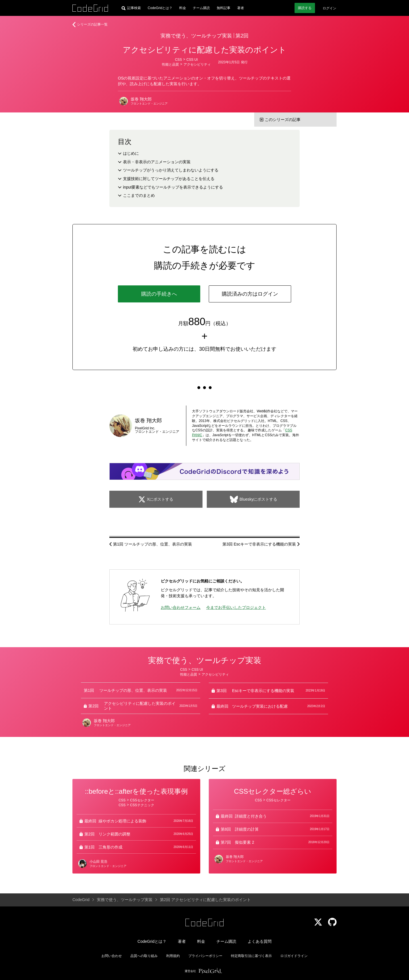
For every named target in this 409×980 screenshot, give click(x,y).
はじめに (131, 153)
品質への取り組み (144, 956)
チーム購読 (201, 8)
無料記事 (224, 8)
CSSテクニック (142, 805)
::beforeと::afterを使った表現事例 (136, 791)
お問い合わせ (112, 956)
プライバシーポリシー (205, 956)
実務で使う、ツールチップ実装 (196, 36)
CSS (179, 60)
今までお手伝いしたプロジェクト (236, 607)
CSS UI (192, 60)
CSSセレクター (142, 800)
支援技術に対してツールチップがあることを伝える (169, 179)
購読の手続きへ (159, 294)
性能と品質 (170, 64)
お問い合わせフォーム (181, 607)
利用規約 (173, 956)
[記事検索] (131, 8)
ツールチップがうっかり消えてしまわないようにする (171, 170)
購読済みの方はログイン (250, 294)
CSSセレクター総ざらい (273, 791)
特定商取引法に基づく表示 (251, 956)
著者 (241, 8)
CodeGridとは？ (160, 8)
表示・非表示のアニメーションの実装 (157, 162)
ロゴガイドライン (294, 956)
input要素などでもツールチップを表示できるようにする (173, 187)
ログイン (329, 8)
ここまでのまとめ (139, 195)
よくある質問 (260, 941)
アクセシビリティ (197, 64)
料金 (183, 8)
